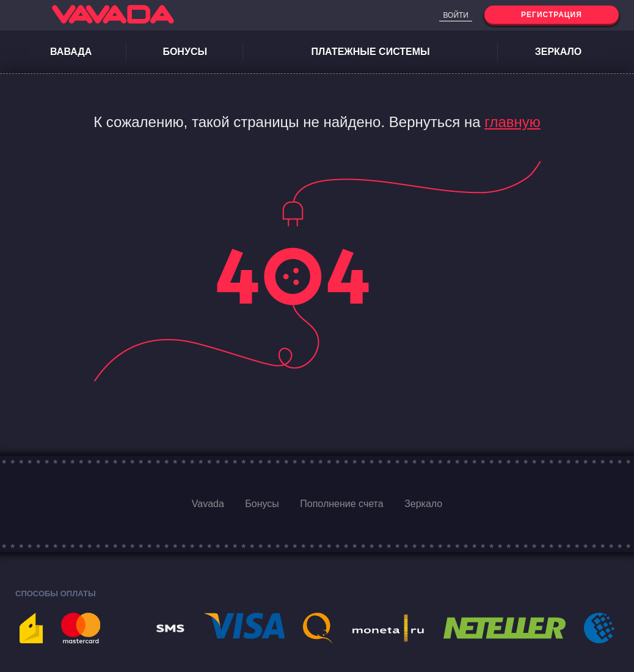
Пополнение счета (341, 504)
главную (512, 122)
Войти (456, 15)
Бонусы (185, 52)
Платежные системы (370, 52)
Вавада (71, 52)
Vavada (208, 504)
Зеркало (559, 52)
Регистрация (552, 15)
